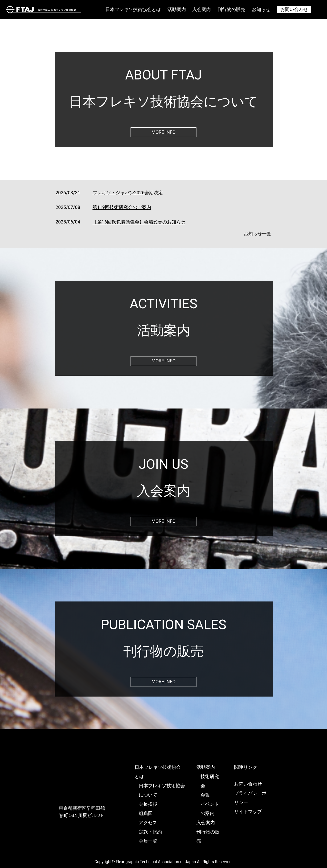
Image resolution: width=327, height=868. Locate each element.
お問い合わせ (294, 9)
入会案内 (202, 9)
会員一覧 (148, 841)
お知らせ (261, 9)
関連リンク (246, 767)
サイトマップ (248, 811)
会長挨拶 (148, 804)
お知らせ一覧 (257, 234)
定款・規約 (150, 832)
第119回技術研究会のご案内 (122, 207)
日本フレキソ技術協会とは (133, 9)
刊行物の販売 (231, 9)
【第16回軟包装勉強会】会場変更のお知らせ (139, 222)
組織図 (146, 813)
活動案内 (177, 9)
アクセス (148, 823)
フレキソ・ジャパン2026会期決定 (128, 193)
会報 (205, 795)
